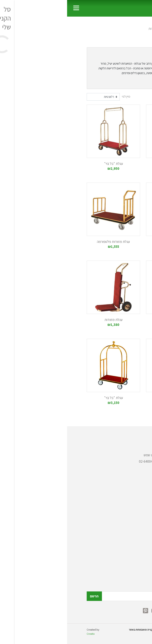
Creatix (24, 634)
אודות (129, 541)
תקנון (129, 554)
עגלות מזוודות (91, 29)
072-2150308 (109, 461)
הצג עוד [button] (123, 82)
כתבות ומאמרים (122, 547)
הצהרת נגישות (123, 566)
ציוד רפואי (126, 521)
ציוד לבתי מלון (123, 515)
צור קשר (127, 560)
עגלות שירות (114, 29)
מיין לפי (59, 97)
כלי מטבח (126, 509)
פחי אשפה (126, 496)
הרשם (27, 596)
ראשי (129, 29)
